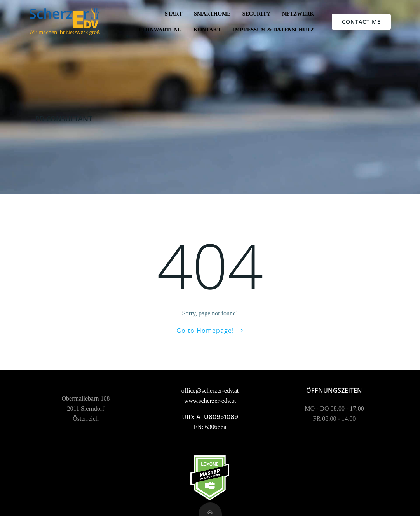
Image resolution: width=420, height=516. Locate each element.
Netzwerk (298, 14)
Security (256, 14)
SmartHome (212, 14)
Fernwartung (160, 30)
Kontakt (207, 30)
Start (173, 14)
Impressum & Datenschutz (274, 30)
